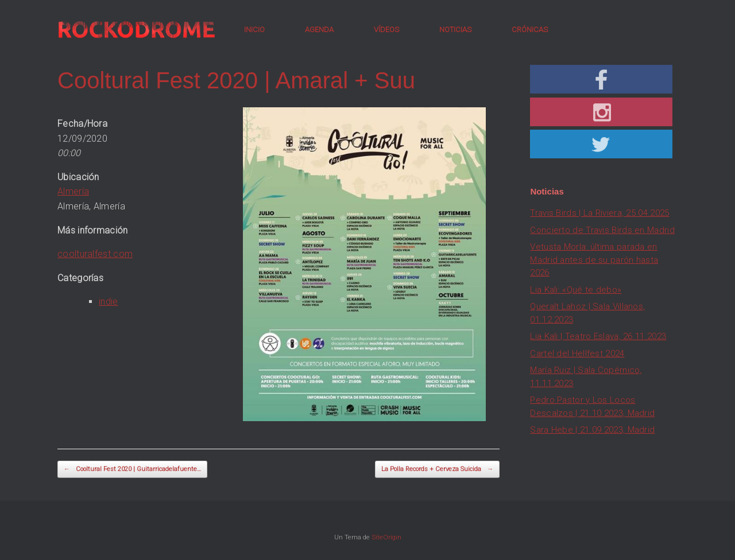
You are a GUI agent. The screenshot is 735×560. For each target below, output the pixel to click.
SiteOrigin (386, 537)
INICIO (254, 30)
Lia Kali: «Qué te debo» (576, 290)
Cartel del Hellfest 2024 (577, 353)
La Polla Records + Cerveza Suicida (437, 470)
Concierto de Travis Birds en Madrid (602, 230)
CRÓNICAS (530, 30)
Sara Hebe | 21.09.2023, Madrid (592, 430)
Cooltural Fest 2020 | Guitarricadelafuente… (132, 470)
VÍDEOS (386, 30)
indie (109, 302)
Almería (73, 191)
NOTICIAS (455, 30)
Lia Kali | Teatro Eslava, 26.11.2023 (598, 336)
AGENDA (319, 30)
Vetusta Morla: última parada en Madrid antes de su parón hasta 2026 (594, 260)
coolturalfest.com (95, 254)
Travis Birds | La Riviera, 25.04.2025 (599, 213)
